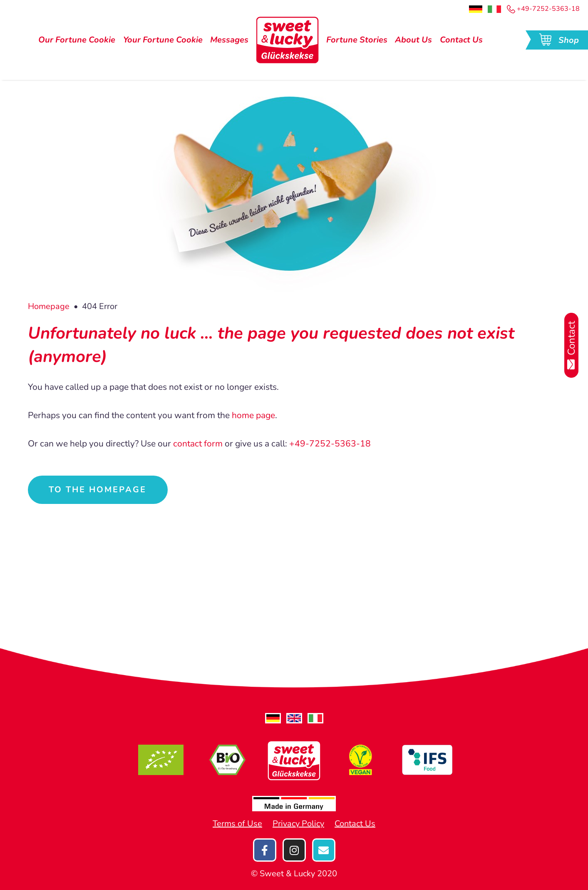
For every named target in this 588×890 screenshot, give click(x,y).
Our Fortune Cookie (77, 40)
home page (253, 415)
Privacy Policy (298, 824)
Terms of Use (237, 824)
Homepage (49, 306)
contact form (198, 444)
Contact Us (461, 40)
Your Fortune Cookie (163, 40)
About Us (413, 40)
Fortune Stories (357, 40)
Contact (571, 345)
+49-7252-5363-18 (543, 9)
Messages (229, 40)
